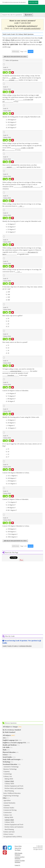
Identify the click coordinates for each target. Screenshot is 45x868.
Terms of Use (18, 848)
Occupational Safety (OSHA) (13, 836)
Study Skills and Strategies (12, 759)
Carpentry (7, 771)
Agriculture (7, 800)
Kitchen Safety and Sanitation (14, 788)
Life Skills (6, 747)
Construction (7, 812)
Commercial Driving (10, 810)
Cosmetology (8, 774)
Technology (7, 762)
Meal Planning (9, 791)
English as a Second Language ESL (14, 742)
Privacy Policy (18, 846)
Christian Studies (9, 807)
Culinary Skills (9, 783)
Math (5, 749)
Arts (4, 738)
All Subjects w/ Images (10, 726)
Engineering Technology (11, 795)
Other (5, 798)
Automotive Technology (11, 766)
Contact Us (17, 865)
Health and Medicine (10, 745)
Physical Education (9, 752)
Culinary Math (9, 781)
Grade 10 (10, 646)
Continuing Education (25, 646)
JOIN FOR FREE (33, 2)
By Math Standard (9, 732)
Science (5, 754)
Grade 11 (16, 646)
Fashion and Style (9, 832)
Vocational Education (10, 764)
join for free (26, 23)
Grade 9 (5, 646)
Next (31, 51)
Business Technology (10, 769)
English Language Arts (10, 740)
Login (16, 23)
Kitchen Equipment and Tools (14, 786)
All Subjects (7, 735)
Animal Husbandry (9, 803)
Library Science (8, 834)
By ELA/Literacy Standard (12, 730)
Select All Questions (11, 60)
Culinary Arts (8, 776)
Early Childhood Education (12, 793)
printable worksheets (32, 28)
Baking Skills (9, 779)
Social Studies (7, 757)
